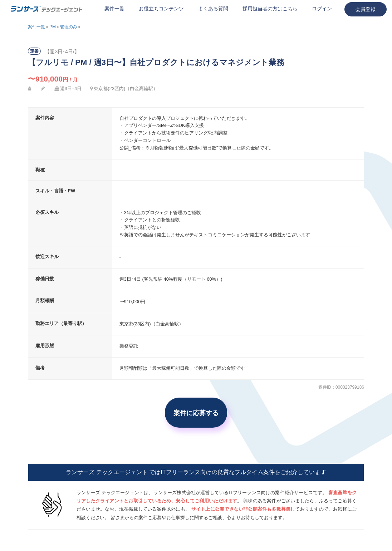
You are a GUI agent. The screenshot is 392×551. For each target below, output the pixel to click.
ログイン (322, 9)
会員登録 (366, 9)
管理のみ (69, 27)
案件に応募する (196, 413)
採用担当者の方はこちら (270, 9)
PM (53, 27)
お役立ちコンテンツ (161, 9)
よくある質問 (213, 9)
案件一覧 (114, 9)
